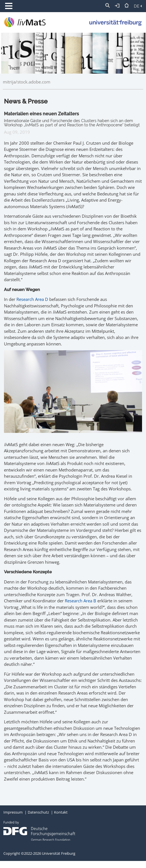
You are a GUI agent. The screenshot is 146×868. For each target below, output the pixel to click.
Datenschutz (38, 812)
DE (138, 6)
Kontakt (61, 812)
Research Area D (32, 299)
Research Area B (80, 601)
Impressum (13, 812)
